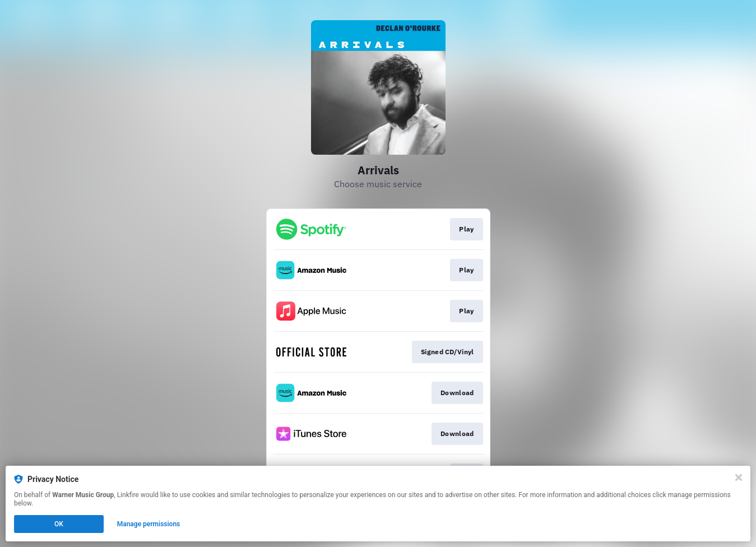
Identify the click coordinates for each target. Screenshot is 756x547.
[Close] (739, 478)
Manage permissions (149, 524)
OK (59, 524)
